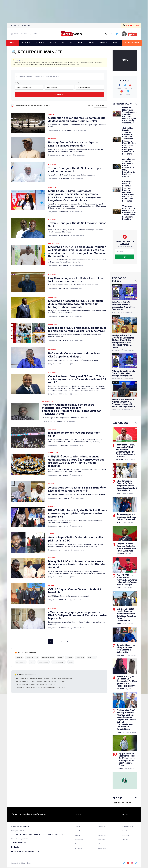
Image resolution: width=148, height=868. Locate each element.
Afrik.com (125, 840)
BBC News (126, 835)
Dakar (60, 658)
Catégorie (18, 83)
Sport (119, 522)
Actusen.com (79, 844)
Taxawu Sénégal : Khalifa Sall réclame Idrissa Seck (77, 225)
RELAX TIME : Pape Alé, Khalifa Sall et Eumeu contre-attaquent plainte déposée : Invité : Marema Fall (78, 514)
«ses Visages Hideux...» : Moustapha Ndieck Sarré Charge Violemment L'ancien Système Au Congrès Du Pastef (126, 451)
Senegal (19, 658)
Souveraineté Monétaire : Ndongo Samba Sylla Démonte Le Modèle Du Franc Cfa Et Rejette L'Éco (123, 403)
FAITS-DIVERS (68, 43)
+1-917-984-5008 (19, 843)
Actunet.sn (78, 848)
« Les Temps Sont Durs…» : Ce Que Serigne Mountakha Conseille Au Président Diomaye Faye (127, 486)
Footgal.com (79, 840)
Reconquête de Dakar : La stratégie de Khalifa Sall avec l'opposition (73, 144)
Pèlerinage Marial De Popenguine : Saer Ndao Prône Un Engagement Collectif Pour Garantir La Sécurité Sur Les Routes (128, 191)
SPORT (81, 43)
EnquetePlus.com (128, 827)
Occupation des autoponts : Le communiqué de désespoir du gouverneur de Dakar (77, 120)
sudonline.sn (102, 840)
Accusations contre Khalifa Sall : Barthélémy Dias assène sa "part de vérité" (77, 489)
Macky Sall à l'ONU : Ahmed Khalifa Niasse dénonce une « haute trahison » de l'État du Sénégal (76, 565)
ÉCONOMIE (40, 43)
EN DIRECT (52, 507)
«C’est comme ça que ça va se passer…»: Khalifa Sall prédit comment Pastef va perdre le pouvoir (77, 615)
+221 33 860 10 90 (37, 834)
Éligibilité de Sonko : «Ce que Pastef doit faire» (74, 434)
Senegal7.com (102, 835)
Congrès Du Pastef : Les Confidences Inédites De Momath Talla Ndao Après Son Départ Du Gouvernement (126, 615)
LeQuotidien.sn (102, 844)
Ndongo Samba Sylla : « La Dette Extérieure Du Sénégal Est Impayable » (124, 373)
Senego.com (102, 827)
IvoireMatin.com (127, 831)
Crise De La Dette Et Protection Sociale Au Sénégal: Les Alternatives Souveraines (123, 306)
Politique (52, 139)
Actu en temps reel (24, 25)
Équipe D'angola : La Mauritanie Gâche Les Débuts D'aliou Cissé (126, 517)
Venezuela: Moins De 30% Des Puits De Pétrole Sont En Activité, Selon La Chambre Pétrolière (129, 213)
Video (119, 493)
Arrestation (80, 658)
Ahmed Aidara (21, 662)
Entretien (52, 187)
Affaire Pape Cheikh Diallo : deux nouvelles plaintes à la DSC (76, 539)
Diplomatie (52, 297)
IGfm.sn (77, 835)
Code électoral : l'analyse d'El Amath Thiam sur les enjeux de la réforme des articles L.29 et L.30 (77, 379)
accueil (13, 43)
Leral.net (78, 827)
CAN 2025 (92, 658)
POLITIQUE (26, 43)
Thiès (71, 662)
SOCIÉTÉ (54, 43)
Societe (51, 114)
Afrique (51, 586)
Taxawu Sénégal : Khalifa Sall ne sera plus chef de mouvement (75, 170)
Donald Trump (43, 662)
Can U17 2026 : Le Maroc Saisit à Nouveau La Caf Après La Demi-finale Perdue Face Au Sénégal (127, 580)
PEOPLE (116, 43)
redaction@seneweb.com (28, 851)
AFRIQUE (104, 43)
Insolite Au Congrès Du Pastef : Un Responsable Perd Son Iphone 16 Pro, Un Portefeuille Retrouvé (127, 681)
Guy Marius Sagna (58, 662)
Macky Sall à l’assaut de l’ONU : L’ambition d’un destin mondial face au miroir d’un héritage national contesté (76, 304)
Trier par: (90, 106)
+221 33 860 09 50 (55, 834)
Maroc (32, 662)
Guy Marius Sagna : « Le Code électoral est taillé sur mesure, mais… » (76, 280)
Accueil (14, 25)
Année (77, 83)
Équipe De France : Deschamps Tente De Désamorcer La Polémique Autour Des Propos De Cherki (127, 759)
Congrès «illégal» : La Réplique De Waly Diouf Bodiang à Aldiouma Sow (126, 649)
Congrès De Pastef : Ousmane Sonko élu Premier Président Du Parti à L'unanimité (126, 547)
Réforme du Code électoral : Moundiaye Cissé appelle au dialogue (74, 355)
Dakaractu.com (102, 848)
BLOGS (92, 43)
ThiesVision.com (103, 831)
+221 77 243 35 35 (19, 834)
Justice (51, 534)
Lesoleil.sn (78, 831)
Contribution (54, 243)
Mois (47, 83)
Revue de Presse (48, 658)
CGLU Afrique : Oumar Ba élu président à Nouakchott (75, 591)
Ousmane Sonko (32, 658)
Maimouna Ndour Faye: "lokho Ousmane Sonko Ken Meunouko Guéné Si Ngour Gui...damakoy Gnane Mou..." (129, 115)
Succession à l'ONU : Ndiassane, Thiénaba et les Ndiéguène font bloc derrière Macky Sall (77, 329)
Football (69, 658)
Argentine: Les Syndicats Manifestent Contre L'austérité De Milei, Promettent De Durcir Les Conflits (129, 168)
